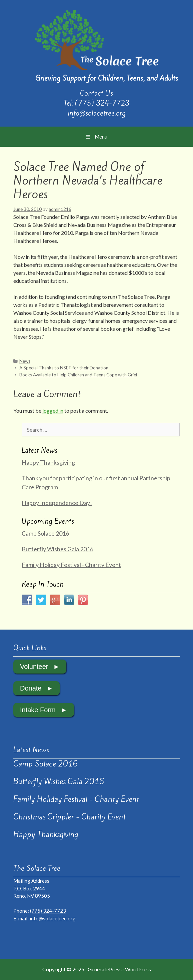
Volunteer (34, 667)
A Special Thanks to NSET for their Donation (64, 368)
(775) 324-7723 (102, 103)
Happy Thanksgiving (48, 462)
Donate (31, 688)
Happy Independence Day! (57, 503)
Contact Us (96, 93)
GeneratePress (105, 969)
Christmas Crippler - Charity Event (69, 817)
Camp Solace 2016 (45, 533)
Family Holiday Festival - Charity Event (71, 565)
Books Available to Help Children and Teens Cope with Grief (78, 375)
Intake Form (38, 710)
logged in (53, 411)
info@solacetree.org (97, 113)
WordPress (138, 969)
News (25, 361)
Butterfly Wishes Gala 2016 (57, 549)
